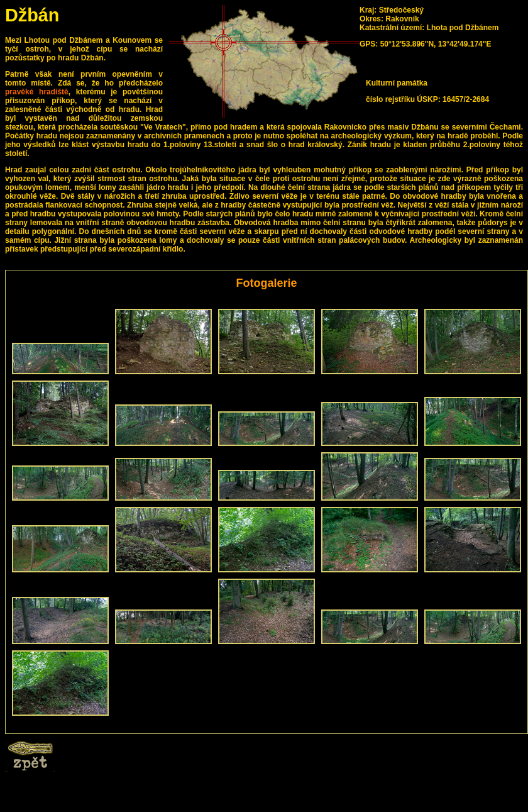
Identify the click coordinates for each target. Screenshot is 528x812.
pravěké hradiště (37, 92)
